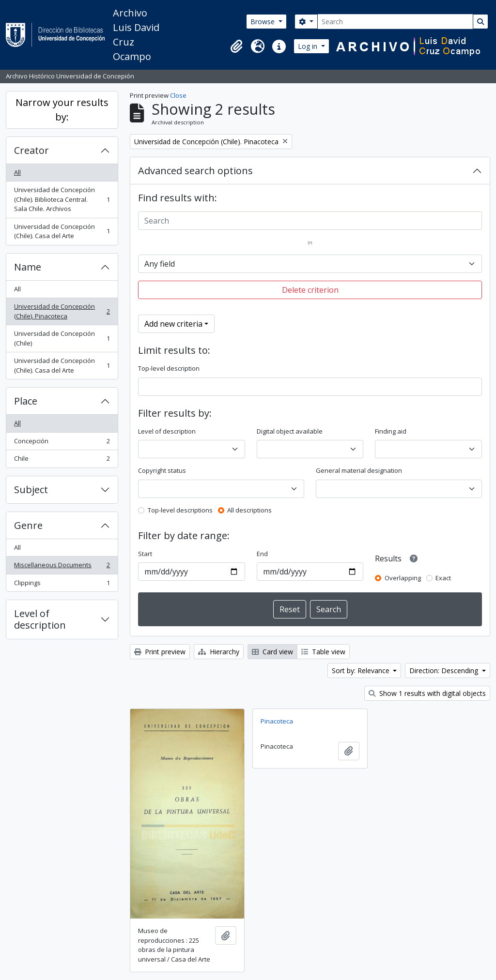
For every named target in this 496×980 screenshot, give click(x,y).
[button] (236, 46)
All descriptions (249, 510)
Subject (31, 490)
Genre (28, 525)
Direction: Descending (445, 671)
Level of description (40, 619)
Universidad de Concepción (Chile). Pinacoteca (62, 311)
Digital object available (290, 431)
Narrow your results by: (62, 110)
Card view (272, 652)
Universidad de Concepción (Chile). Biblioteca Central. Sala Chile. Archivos (62, 199)
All (17, 172)
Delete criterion (310, 290)
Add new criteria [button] (173, 324)
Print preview (160, 652)
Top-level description (169, 368)
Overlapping (403, 578)
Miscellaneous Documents (62, 567)
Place (26, 401)
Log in (309, 46)
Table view (323, 652)
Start (145, 554)
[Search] (395, 22)
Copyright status (162, 470)
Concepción (62, 443)
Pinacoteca (277, 721)
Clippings (62, 585)
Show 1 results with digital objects (427, 693)
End (262, 554)
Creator (31, 150)
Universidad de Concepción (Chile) (62, 338)
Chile (62, 460)
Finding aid (391, 431)
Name (28, 267)
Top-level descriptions (180, 510)
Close (178, 95)
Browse (263, 22)
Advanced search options (195, 171)
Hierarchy (219, 652)
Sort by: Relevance (362, 671)
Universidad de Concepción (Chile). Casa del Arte (62, 231)
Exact (443, 578)
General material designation (359, 470)
